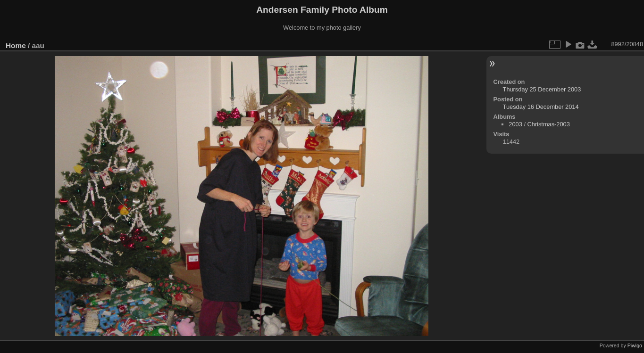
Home (16, 45)
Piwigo (635, 345)
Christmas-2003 (549, 124)
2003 (515, 124)
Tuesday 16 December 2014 (541, 107)
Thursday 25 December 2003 (542, 89)
